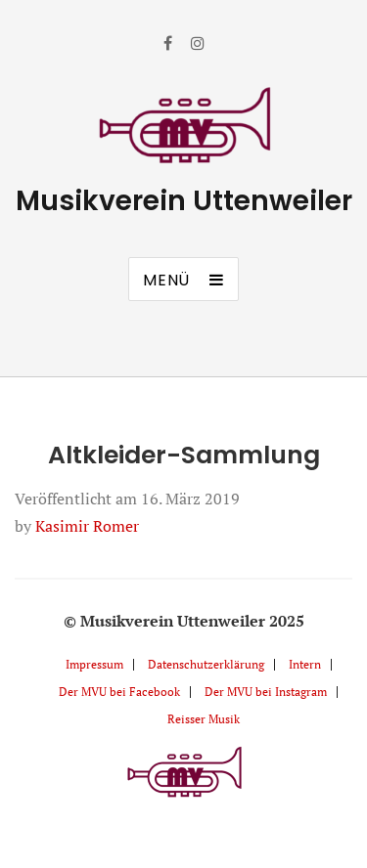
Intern (305, 664)
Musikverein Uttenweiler (184, 201)
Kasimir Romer (87, 526)
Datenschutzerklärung (206, 664)
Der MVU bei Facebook (119, 692)
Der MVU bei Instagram (266, 692)
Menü (166, 280)
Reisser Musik (204, 719)
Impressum (94, 664)
